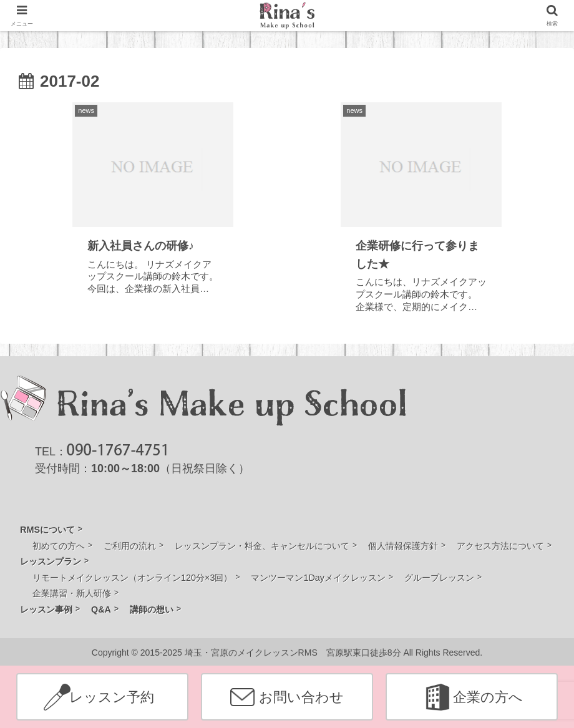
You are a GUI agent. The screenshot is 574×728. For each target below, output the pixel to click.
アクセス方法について (500, 546)
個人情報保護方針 (403, 546)
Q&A (101, 609)
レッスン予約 (112, 697)
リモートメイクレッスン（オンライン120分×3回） (132, 578)
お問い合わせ (301, 697)
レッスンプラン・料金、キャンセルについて (262, 546)
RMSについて (47, 530)
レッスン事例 (46, 609)
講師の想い (152, 609)
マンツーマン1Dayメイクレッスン (318, 578)
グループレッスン (439, 578)
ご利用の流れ (130, 546)
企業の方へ (488, 697)
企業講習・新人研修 (72, 593)
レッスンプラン (51, 561)
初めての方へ (59, 546)
